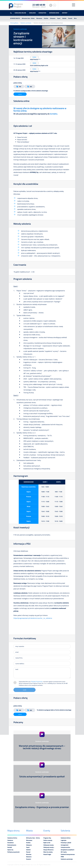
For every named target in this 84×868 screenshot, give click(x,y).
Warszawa (39, 18)
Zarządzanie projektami (68, 850)
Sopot (59, 18)
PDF (19, 87)
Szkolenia (32, 13)
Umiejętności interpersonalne (65, 846)
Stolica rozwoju (48, 840)
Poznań (70, 18)
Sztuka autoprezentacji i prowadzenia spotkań (42, 776)
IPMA (62, 857)
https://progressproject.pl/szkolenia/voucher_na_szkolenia (33, 618)
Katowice (29, 857)
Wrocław (77, 18)
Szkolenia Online (20, 13)
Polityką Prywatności (37, 682)
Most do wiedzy (48, 852)
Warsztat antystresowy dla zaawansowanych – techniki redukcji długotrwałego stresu (42, 747)
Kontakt (65, 13)
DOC (30, 87)
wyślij (25, 690)
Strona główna (14, 23)
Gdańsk (64, 18)
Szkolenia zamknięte (26, 23)
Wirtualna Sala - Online (28, 18)
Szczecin (29, 859)
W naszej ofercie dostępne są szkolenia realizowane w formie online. (40, 109)
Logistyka (64, 840)
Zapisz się (10, 850)
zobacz (20, 94)
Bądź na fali (47, 843)
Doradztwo (42, 13)
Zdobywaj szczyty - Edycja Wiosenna (49, 848)
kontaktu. (54, 114)
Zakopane (53, 18)
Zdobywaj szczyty (49, 845)
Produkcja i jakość (66, 843)
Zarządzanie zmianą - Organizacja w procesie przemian (42, 807)
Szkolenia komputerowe (68, 854)
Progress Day (47, 838)
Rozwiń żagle (47, 854)
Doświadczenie (54, 13)
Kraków (46, 18)
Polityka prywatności (14, 852)
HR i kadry (64, 852)
